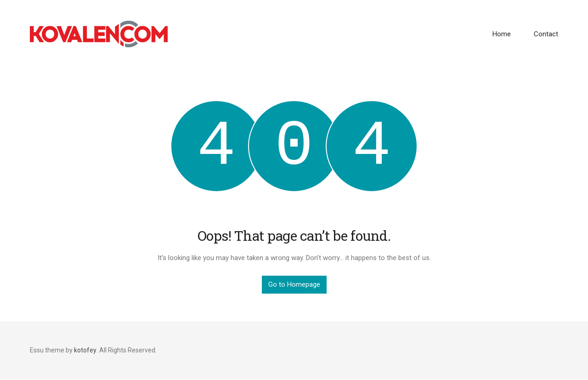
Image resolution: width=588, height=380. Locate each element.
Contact (546, 34)
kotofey (85, 350)
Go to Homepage (294, 284)
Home (502, 34)
